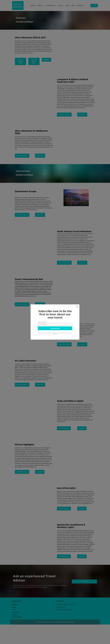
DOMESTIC (41, 5)
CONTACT (61, 5)
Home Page (15, 604)
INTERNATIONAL (51, 5)
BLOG (73, 5)
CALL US (94, 5)
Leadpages (72, 622)
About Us (14, 607)
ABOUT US (33, 5)
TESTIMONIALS (80, 5)
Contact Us (84, 581)
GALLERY (67, 5)
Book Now (82, 115)
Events (14, 610)
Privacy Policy (59, 622)
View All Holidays (16, 612)
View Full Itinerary (64, 115)
